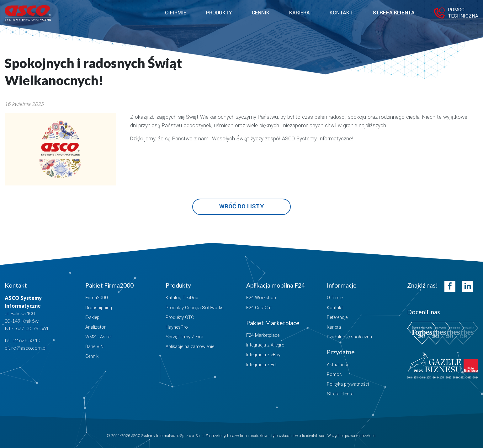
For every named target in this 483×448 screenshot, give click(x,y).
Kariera (300, 13)
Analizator (96, 327)
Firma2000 (97, 298)
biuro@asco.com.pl (26, 348)
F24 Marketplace (263, 335)
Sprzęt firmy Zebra (184, 337)
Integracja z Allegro (265, 345)
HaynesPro (177, 327)
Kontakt (341, 13)
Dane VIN (94, 347)
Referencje (337, 318)
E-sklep (92, 318)
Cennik (261, 13)
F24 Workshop (261, 298)
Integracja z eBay (263, 355)
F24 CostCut (259, 308)
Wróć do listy (241, 206)
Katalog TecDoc (182, 298)
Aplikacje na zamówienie (190, 347)
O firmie (335, 298)
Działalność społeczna (349, 337)
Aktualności (339, 365)
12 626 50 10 (26, 340)
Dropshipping (99, 308)
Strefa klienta (393, 13)
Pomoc (334, 375)
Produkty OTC (180, 318)
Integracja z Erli (261, 365)
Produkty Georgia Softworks (195, 308)
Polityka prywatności (348, 384)
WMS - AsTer (99, 337)
